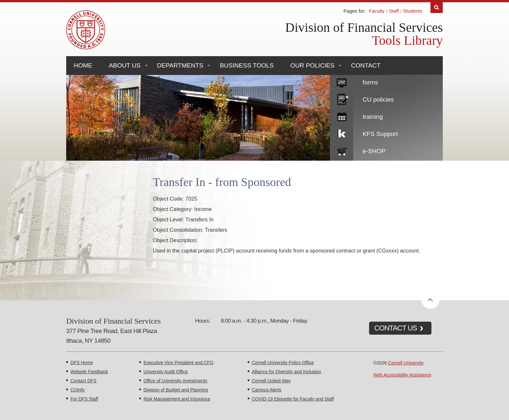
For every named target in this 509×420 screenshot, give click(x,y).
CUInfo (78, 390)
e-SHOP (374, 151)
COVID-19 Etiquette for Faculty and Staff (293, 399)
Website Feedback (89, 372)
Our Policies (312, 65)
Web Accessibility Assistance (402, 375)
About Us (124, 65)
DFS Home (82, 363)
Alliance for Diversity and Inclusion (286, 372)
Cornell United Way (271, 381)
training (373, 117)
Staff (394, 11)
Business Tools (247, 65)
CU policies (378, 99)
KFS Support (380, 134)
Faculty (377, 11)
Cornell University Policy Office (283, 363)
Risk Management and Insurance (177, 399)
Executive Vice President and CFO (178, 363)
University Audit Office (166, 372)
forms (370, 82)
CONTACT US (396, 328)
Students (413, 11)
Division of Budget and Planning (176, 390)
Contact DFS (83, 381)
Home (83, 65)
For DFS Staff (84, 399)
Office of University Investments (175, 381)
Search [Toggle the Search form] (437, 8)
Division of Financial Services (364, 27)
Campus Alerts (267, 390)
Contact (366, 65)
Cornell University (406, 363)
